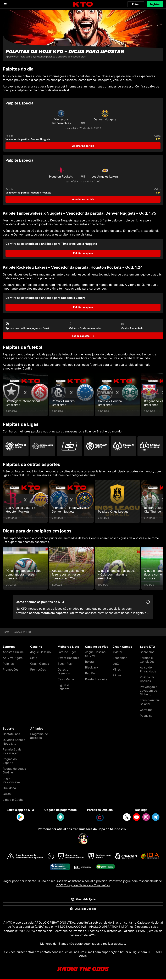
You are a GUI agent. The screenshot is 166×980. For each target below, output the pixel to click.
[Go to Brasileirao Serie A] (16, 446)
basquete (105, 80)
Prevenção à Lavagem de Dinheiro (149, 691)
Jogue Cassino (40, 652)
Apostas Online (13, 652)
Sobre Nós (147, 652)
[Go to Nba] (70, 446)
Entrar (136, 4)
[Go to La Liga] (150, 446)
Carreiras (146, 710)
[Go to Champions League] (43, 446)
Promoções (11, 670)
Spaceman (120, 658)
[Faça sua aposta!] (83, 336)
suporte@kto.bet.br (115, 952)
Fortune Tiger (67, 652)
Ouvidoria (9, 788)
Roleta (89, 662)
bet (63, 86)
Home (6, 632)
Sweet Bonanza (68, 658)
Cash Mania (66, 679)
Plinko (117, 675)
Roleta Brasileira (96, 679)
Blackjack (92, 667)
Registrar (155, 4)
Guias (7, 794)
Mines (117, 670)
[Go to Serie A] (123, 446)
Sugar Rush (65, 664)
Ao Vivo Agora (13, 658)
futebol (92, 80)
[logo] (83, 4)
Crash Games (40, 664)
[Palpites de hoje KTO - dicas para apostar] (83, 36)
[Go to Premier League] (96, 446)
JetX (116, 664)
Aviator (117, 652)
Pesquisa (146, 716)
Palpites (8, 664)
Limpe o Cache (13, 800)
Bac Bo (90, 673)
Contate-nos (11, 734)
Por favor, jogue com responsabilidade (135, 881)
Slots (34, 658)
